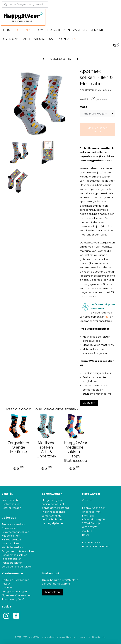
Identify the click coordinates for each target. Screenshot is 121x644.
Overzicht (89, 403)
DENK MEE (98, 30)
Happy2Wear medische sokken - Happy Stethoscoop (75, 452)
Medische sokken (12, 547)
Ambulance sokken (13, 524)
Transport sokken (12, 563)
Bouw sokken (10, 528)
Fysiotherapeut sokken (15, 532)
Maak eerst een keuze (97, 130)
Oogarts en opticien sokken (18, 551)
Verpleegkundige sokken (17, 567)
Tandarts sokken (12, 559)
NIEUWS (40, 39)
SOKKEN (24, 30)
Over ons (88, 500)
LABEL (26, 39)
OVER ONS (11, 39)
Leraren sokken (11, 543)
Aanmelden (52, 592)
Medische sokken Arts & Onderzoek (47, 449)
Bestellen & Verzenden (15, 580)
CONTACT (68, 39)
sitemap (46, 637)
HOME (8, 30)
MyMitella (88, 516)
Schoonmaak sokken (15, 555)
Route (86, 535)
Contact (87, 531)
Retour (6, 584)
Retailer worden (11, 508)
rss (53, 637)
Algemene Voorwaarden (17, 595)
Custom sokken (11, 504)
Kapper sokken (11, 536)
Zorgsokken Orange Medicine (18, 447)
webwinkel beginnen (66, 637)
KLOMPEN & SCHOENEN (52, 30)
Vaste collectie (11, 500)
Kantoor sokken (11, 540)
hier (107, 317)
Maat (83, 107)
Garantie (7, 587)
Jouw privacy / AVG (13, 599)
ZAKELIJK (80, 30)
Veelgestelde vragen (14, 591)
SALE (53, 39)
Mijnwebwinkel (99, 637)
